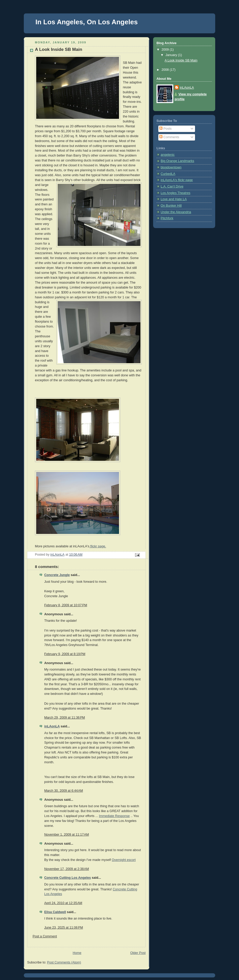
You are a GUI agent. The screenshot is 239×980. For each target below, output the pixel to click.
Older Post (138, 953)
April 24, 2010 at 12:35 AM (63, 903)
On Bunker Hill (171, 206)
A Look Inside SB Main (181, 60)
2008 (166, 70)
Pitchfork (167, 218)
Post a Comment (45, 936)
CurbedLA (168, 174)
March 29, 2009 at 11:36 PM (65, 718)
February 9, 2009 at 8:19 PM (65, 654)
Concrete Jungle (57, 575)
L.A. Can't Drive (172, 186)
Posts (165, 129)
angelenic (168, 155)
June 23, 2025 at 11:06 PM (64, 928)
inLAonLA (52, 726)
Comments (169, 137)
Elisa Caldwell (55, 912)
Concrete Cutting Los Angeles (68, 878)
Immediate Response (114, 816)
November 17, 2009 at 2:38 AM (67, 869)
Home (77, 953)
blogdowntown (171, 167)
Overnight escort (124, 860)
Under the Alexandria (176, 212)
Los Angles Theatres (175, 193)
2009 (166, 50)
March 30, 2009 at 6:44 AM (64, 791)
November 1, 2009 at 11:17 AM (67, 835)
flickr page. (98, 546)
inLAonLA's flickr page (177, 180)
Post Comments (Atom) (64, 962)
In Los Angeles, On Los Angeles (87, 22)
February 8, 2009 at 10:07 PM (66, 605)
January (172, 55)
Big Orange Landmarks (177, 161)
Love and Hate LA (174, 199)
